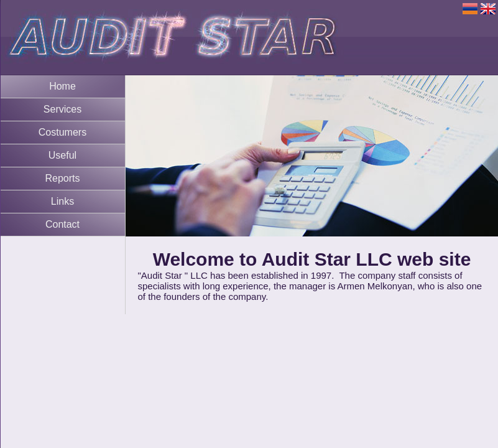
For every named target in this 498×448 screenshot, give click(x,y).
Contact (62, 224)
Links (62, 201)
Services (62, 109)
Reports (62, 178)
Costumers (62, 132)
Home (62, 86)
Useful (62, 155)
